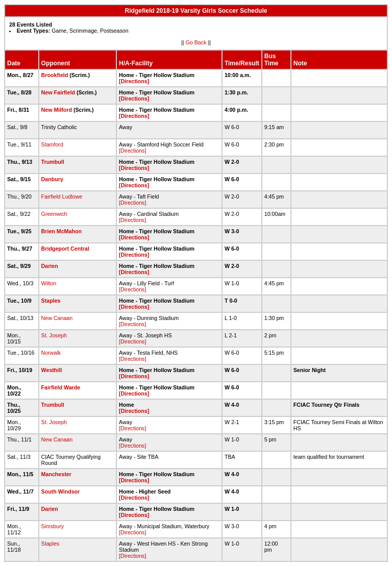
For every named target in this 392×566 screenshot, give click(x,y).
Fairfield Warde (61, 387)
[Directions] (134, 81)
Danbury (52, 179)
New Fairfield (58, 92)
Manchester (56, 474)
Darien (50, 266)
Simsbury (53, 526)
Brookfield (55, 75)
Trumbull (53, 162)
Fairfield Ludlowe (62, 196)
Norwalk (51, 353)
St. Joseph (54, 335)
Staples (51, 301)
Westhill (52, 370)
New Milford (57, 110)
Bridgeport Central (65, 249)
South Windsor (61, 491)
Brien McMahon (62, 231)
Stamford (52, 144)
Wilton (49, 283)
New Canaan (57, 318)
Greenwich (54, 214)
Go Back (196, 42)
